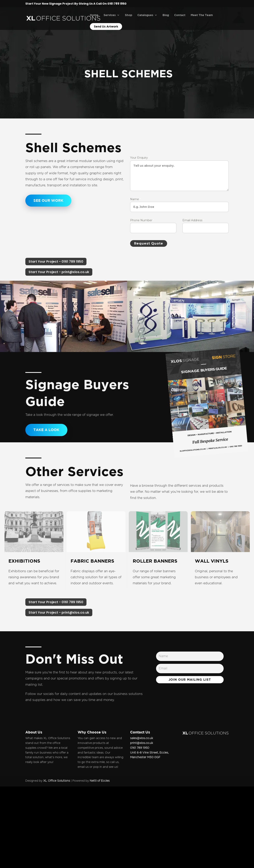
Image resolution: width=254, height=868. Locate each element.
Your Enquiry (140, 158)
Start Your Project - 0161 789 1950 (56, 262)
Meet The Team (202, 15)
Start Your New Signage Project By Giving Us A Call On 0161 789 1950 (76, 4)
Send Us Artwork (106, 26)
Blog (166, 15)
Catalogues (145, 15)
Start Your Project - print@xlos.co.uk (59, 272)
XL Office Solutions (57, 781)
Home (94, 15)
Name (135, 199)
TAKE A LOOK (46, 430)
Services (110, 15)
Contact (180, 15)
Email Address (193, 220)
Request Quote (149, 243)
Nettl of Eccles (100, 781)
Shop (129, 15)
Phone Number (142, 220)
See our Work (48, 200)
